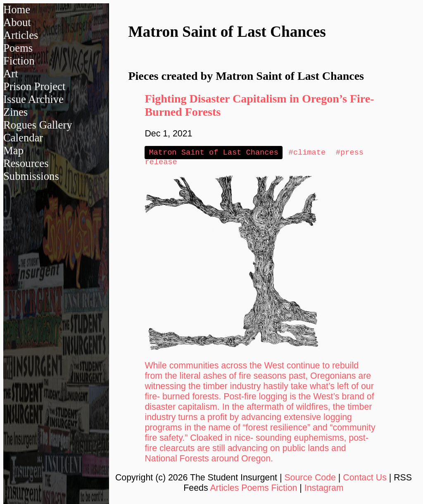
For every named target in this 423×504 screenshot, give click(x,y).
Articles (21, 35)
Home (17, 10)
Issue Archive (33, 99)
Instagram (324, 490)
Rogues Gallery (38, 125)
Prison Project (34, 86)
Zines (15, 112)
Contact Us (365, 479)
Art (11, 74)
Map (13, 150)
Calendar (23, 138)
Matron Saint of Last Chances (213, 153)
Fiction (19, 61)
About (17, 22)
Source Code (310, 479)
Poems (18, 48)
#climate (307, 153)
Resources (26, 163)
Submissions (31, 176)
